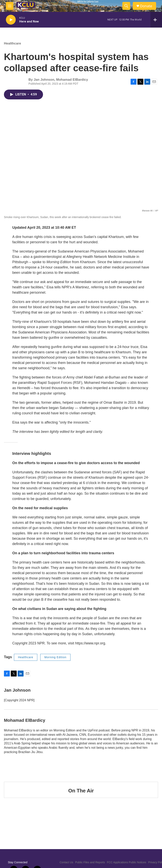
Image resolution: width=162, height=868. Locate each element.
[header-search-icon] (126, 6)
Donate (146, 6)
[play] (11, 20)
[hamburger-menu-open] (10, 6)
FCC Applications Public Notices (127, 862)
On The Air (81, 791)
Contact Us (66, 862)
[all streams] (156, 20)
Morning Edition (55, 657)
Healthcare (12, 43)
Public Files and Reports (90, 862)
